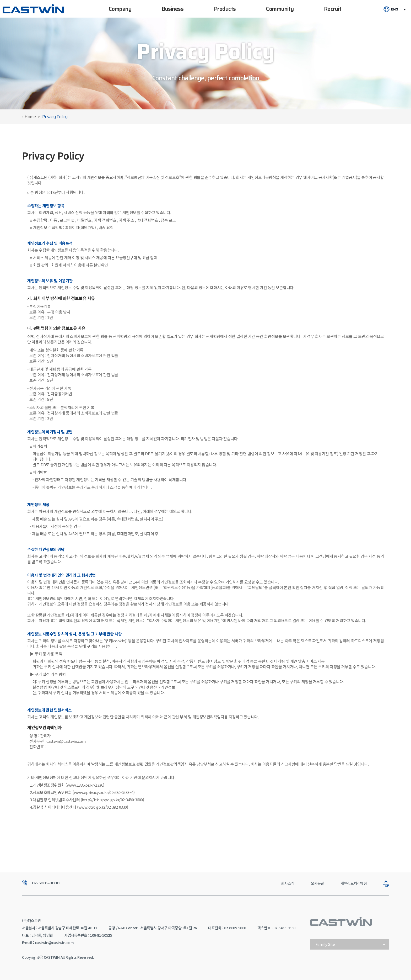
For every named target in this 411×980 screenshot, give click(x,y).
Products (225, 9)
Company (120, 9)
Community (280, 9)
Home (30, 117)
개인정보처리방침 (354, 883)
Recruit (333, 9)
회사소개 (288, 883)
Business (173, 9)
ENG (395, 9)
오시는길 (317, 883)
